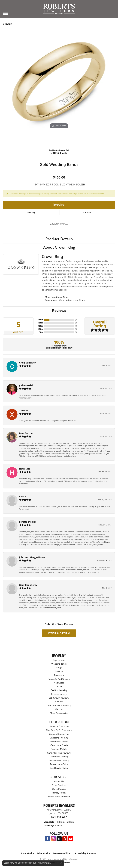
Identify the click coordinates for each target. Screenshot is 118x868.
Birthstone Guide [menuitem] (59, 742)
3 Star (40, 326)
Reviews (59, 311)
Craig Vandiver (27, 363)
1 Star (40, 332)
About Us (59, 782)
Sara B (23, 497)
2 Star (40, 329)
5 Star (40, 320)
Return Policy (28, 853)
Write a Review (59, 633)
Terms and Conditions (59, 797)
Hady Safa (25, 469)
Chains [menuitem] (59, 687)
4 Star (40, 323)
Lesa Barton (26, 433)
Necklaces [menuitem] (59, 683)
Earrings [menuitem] (59, 672)
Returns (87, 213)
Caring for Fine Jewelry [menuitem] (59, 753)
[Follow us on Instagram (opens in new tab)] (53, 839)
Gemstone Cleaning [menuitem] (59, 761)
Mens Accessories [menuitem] (59, 713)
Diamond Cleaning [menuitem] (59, 757)
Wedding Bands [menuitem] (59, 664)
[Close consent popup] (61, 863)
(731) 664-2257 (59, 153)
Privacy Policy (59, 793)
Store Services (59, 785)
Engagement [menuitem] (59, 660)
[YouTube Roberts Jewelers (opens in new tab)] (71, 839)
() (76, 320)
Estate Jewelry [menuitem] (59, 694)
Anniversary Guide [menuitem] (59, 764)
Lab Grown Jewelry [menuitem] (59, 698)
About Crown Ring (59, 248)
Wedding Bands (67, 300)
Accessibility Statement (86, 853)
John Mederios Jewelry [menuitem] (59, 706)
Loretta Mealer (28, 522)
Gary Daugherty (28, 585)
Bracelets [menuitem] (59, 675)
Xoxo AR (24, 411)
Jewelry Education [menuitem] (59, 727)
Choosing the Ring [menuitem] (59, 738)
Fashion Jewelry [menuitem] (59, 691)
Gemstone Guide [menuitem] (59, 745)
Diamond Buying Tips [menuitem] (59, 734)
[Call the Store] (59, 817)
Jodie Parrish (26, 385)
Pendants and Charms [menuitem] (59, 679)
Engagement (51, 300)
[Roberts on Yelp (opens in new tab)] (65, 839)
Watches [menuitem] (59, 709)
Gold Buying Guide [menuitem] (59, 768)
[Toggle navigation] (6, 13)
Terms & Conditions (62, 853)
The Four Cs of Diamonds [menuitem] (59, 730)
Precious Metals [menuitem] (59, 749)
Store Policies (59, 789)
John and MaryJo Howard (33, 557)
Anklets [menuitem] (59, 702)
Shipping (31, 213)
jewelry (9, 24)
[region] (59, 91)
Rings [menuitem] (59, 668)
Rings (82, 300)
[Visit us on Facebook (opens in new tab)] (47, 839)
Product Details (59, 239)
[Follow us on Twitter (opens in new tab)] (59, 839)
